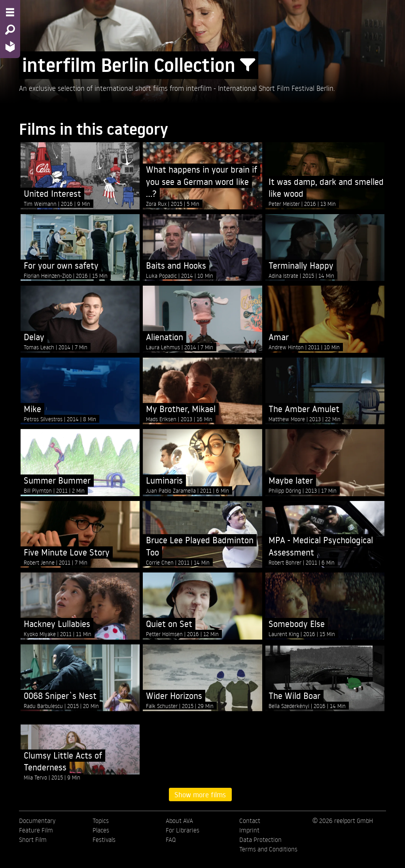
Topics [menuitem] (101, 821)
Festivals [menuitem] (104, 840)
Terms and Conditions (268, 849)
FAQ (171, 840)
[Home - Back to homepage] (10, 46)
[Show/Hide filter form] (248, 65)
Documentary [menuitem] (37, 821)
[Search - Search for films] (10, 30)
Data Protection (260, 840)
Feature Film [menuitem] (36, 830)
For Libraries (183, 830)
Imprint (249, 830)
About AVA (179, 821)
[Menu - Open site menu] (10, 12)
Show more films (200, 795)
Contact (250, 821)
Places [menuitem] (101, 830)
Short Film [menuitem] (33, 840)
